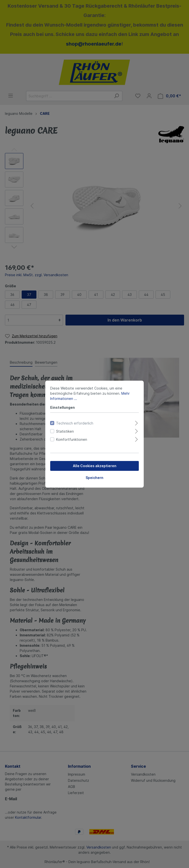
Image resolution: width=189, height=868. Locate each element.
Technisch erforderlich (75, 423)
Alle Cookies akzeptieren (95, 466)
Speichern (94, 478)
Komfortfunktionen (72, 439)
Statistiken (65, 431)
